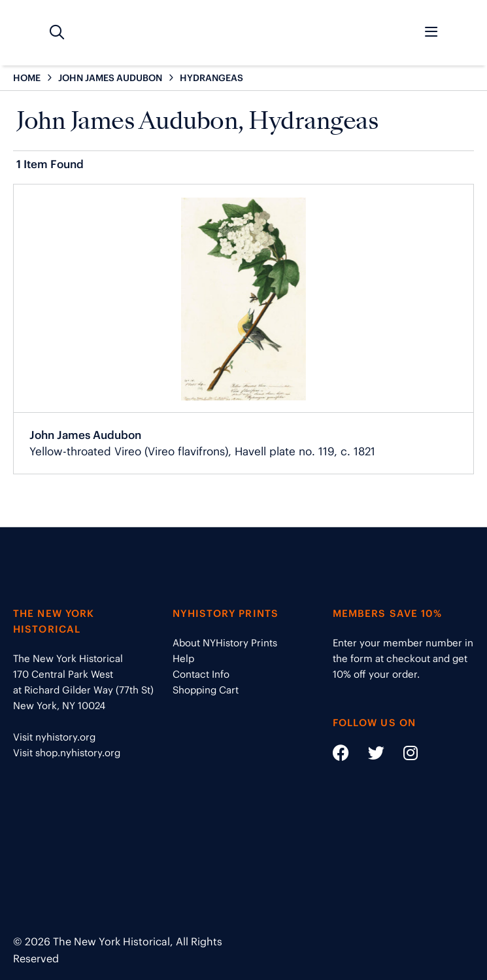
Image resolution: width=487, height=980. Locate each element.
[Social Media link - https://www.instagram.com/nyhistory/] (402, 755)
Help (183, 658)
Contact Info (201, 674)
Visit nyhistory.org (54, 737)
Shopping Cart (206, 690)
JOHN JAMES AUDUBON (110, 78)
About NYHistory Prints (225, 643)
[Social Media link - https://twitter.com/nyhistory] (368, 755)
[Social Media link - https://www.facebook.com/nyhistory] (341, 755)
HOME (27, 78)
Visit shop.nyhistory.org (67, 753)
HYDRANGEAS (211, 78)
